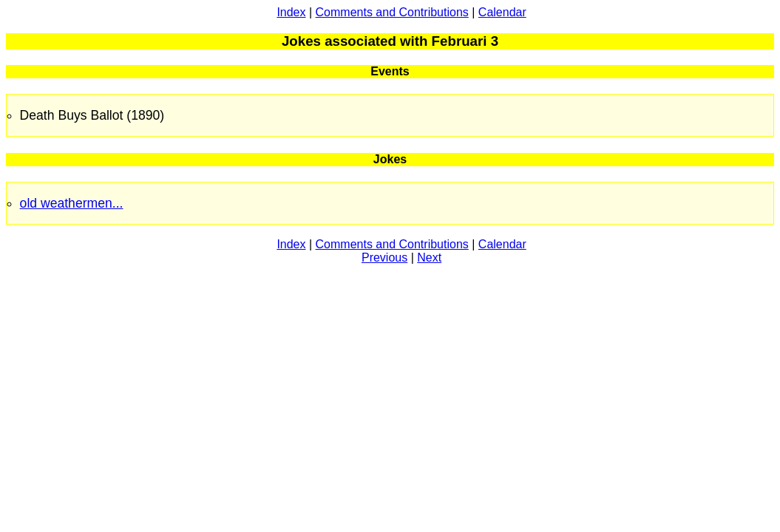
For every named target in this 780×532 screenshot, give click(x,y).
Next (429, 258)
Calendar (502, 12)
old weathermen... (72, 203)
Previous (384, 258)
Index (291, 12)
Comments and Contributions (392, 12)
